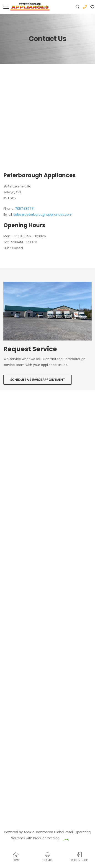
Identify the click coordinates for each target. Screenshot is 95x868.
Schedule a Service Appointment (38, 380)
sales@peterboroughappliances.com (43, 215)
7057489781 (25, 209)
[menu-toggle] (6, 7)
